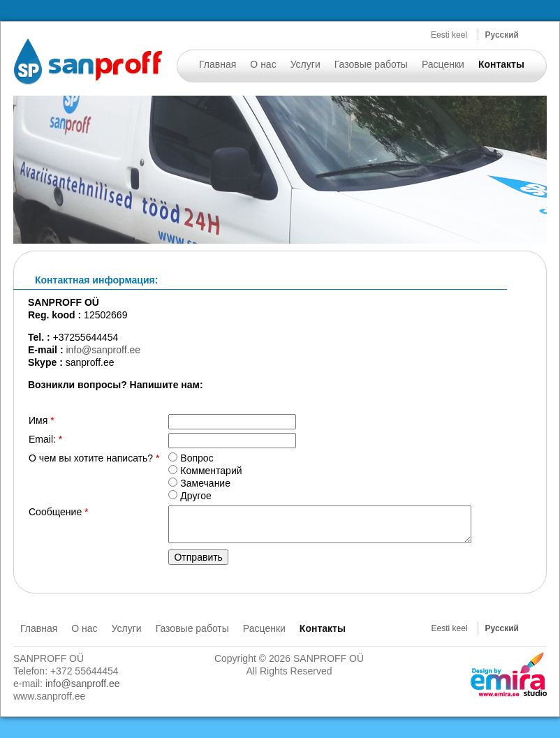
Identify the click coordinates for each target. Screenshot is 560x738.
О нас (263, 64)
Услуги (305, 64)
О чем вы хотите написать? (94, 458)
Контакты (501, 64)
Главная (218, 64)
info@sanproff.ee (103, 350)
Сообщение (59, 512)
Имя (42, 420)
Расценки (443, 64)
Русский (502, 35)
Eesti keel (449, 35)
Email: (45, 439)
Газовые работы (371, 64)
